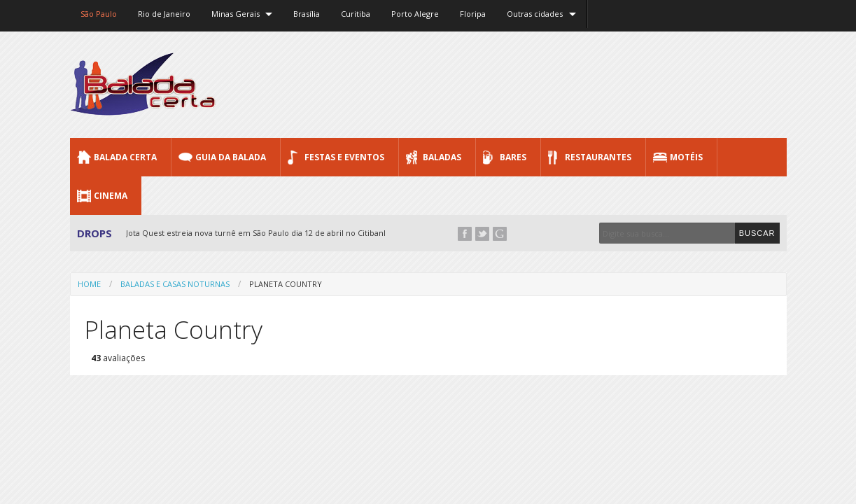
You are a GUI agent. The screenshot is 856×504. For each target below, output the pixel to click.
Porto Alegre (415, 14)
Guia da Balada (231, 157)
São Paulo (99, 14)
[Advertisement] (532, 84)
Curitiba (356, 14)
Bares (513, 157)
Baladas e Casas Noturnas (175, 284)
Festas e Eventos (344, 157)
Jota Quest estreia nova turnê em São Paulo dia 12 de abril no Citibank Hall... (268, 233)
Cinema (111, 196)
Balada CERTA (125, 157)
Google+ (500, 234)
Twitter (482, 234)
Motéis (686, 157)
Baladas (442, 157)
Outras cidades (535, 14)
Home (89, 284)
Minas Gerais (236, 14)
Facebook (465, 234)
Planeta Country (286, 284)
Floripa (473, 14)
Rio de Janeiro (164, 14)
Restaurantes (598, 157)
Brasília (307, 14)
